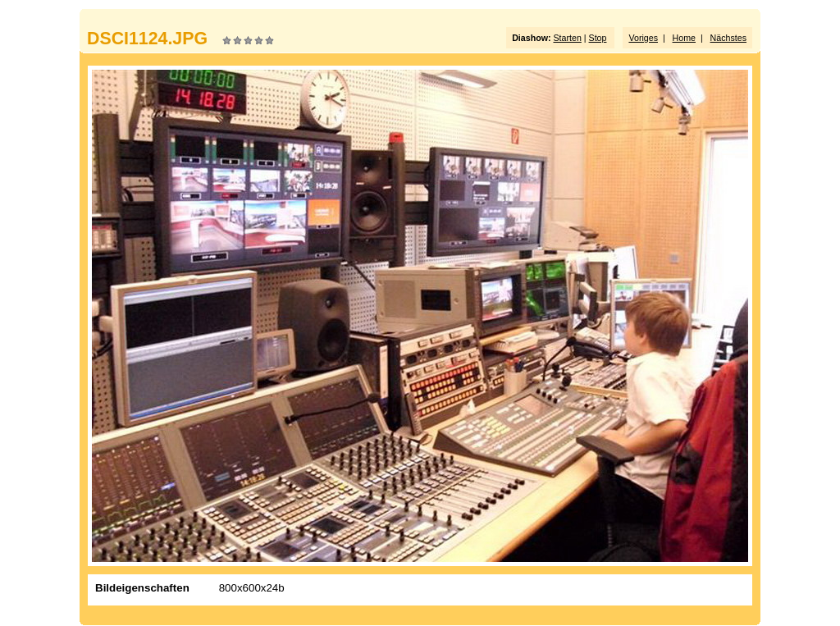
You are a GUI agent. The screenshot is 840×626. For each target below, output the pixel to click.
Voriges (643, 38)
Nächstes (728, 38)
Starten (567, 38)
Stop (598, 38)
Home (684, 38)
